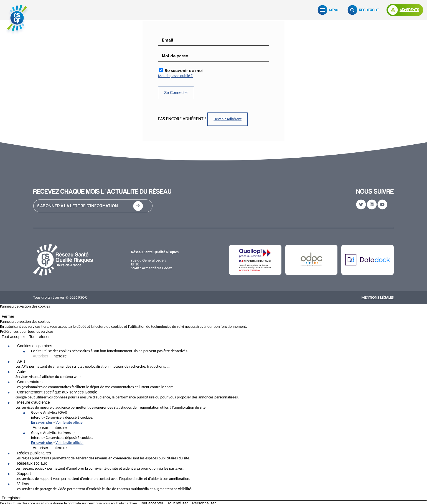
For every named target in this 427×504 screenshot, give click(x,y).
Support (24, 474)
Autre (22, 372)
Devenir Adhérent (228, 119)
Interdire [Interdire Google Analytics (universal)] (59, 448)
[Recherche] (364, 10)
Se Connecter (176, 93)
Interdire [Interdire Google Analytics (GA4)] (59, 428)
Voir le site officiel (69, 422)
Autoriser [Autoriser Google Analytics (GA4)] (40, 428)
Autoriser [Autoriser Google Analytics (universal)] (40, 448)
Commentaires (30, 382)
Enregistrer (11, 498)
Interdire (59, 356)
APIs (21, 361)
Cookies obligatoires (35, 346)
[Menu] (329, 10)
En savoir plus (42, 422)
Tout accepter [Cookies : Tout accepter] (13, 337)
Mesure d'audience (34, 402)
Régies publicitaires (34, 453)
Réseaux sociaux (32, 463)
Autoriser (40, 356)
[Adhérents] (405, 10)
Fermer (8, 316)
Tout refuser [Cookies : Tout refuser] (39, 337)
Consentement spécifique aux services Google (57, 392)
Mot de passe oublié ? (175, 76)
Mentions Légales (378, 297)
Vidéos (23, 484)
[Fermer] (2, 313)
